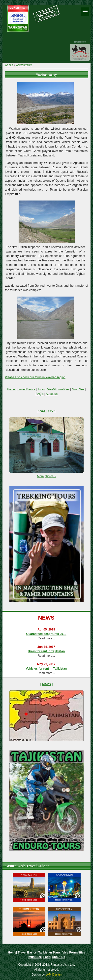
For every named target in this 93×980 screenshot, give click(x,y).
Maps (46, 684)
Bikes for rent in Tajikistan (46, 651)
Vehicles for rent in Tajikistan (46, 669)
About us (52, 394)
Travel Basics (26, 389)
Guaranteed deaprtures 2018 (46, 634)
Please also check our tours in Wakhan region (35, 377)
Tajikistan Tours (50, 953)
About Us (58, 957)
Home (11, 389)
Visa (35, 900)
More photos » (46, 476)
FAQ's (39, 394)
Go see (9, 65)
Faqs (47, 957)
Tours (41, 389)
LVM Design (54, 975)
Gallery (46, 411)
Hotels (23, 900)
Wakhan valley (24, 65)
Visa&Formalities (58, 389)
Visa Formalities (74, 953)
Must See (78, 389)
